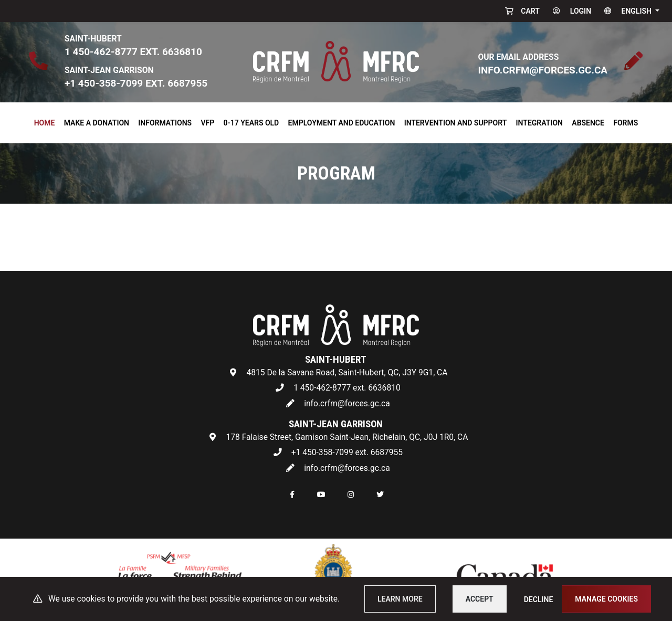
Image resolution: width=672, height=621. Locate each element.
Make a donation (97, 123)
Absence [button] (588, 123)
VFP (207, 123)
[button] (629, 11)
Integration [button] (539, 123)
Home (47, 121)
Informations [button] (165, 123)
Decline (539, 599)
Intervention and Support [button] (456, 123)
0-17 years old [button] (251, 123)
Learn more (400, 599)
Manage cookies (606, 599)
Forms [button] (626, 123)
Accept (480, 599)
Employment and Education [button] (342, 123)
